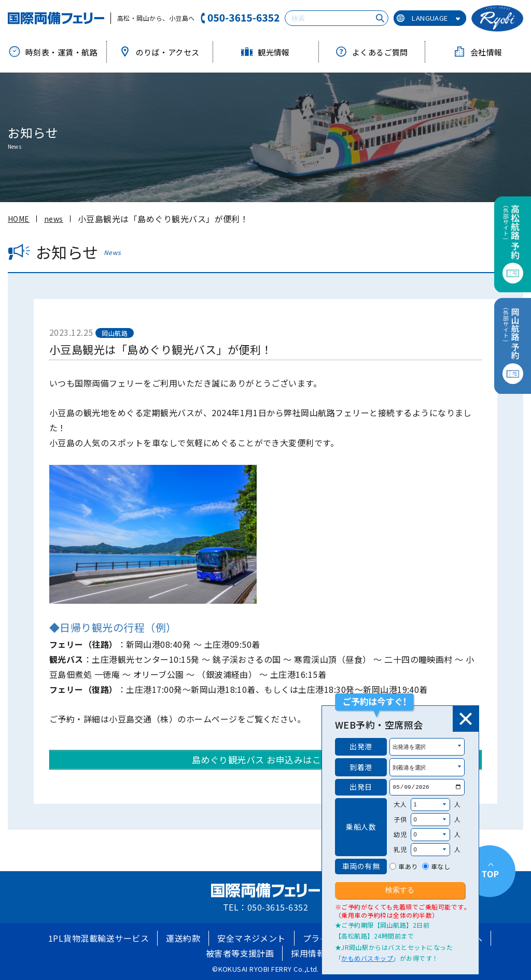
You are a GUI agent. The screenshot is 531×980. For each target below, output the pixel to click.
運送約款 (183, 938)
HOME (19, 219)
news (54, 219)
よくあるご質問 (372, 52)
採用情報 (308, 953)
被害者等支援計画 (240, 953)
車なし (441, 866)
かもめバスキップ (367, 958)
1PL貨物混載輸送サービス (99, 938)
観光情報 (265, 52)
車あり (408, 866)
